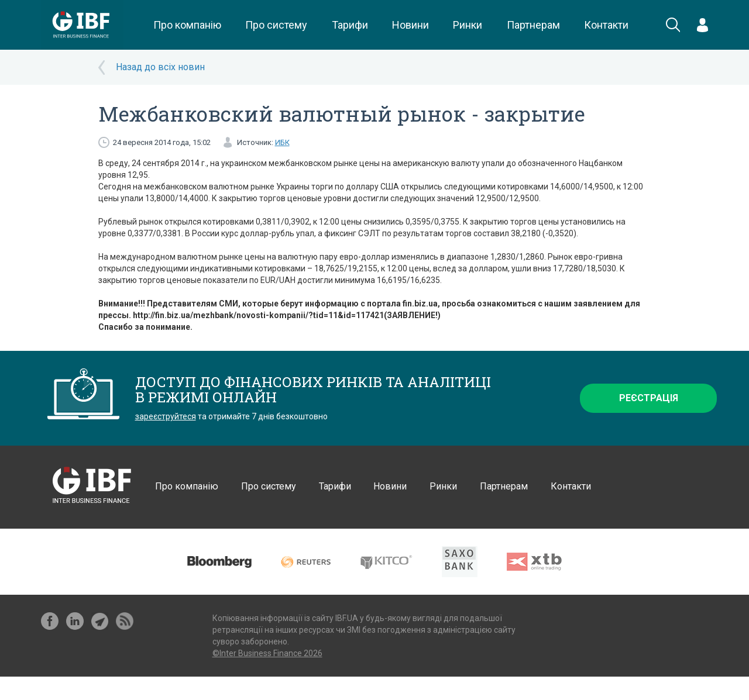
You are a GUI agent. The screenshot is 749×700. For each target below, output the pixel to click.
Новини (410, 25)
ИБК (282, 142)
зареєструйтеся (166, 416)
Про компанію (187, 25)
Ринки (468, 25)
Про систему (276, 25)
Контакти (606, 25)
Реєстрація (649, 398)
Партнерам (533, 25)
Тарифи (350, 25)
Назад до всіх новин (160, 67)
